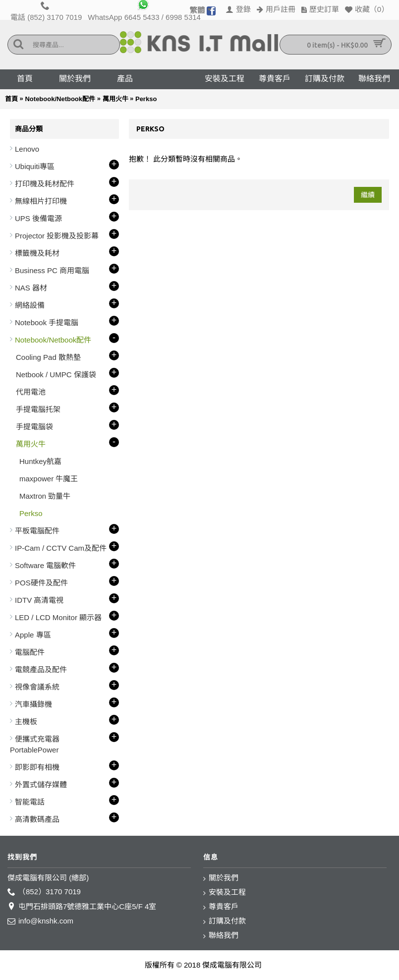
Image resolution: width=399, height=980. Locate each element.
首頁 (11, 99)
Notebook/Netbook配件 (60, 99)
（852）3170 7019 (44, 892)
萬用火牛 (115, 99)
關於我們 (221, 878)
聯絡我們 (221, 936)
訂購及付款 (225, 921)
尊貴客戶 (221, 907)
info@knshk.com (40, 921)
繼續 (368, 195)
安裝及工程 (225, 893)
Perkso (146, 99)
